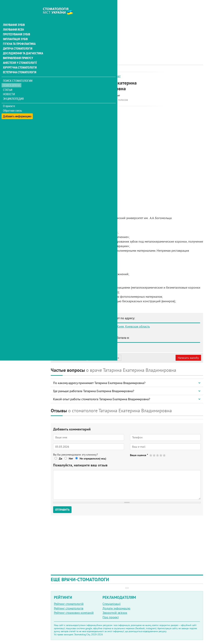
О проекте (9, 98)
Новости (9, 86)
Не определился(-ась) (93, 459)
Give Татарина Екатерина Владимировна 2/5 (154, 455)
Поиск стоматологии (18, 72)
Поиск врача (12, 77)
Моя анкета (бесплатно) (70, 358)
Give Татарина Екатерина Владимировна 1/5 (151, 455)
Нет (71, 459)
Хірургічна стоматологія (19, 59)
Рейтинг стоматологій (69, 604)
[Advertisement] (127, 28)
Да (61, 459)
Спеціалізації (111, 604)
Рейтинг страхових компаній (74, 613)
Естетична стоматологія (19, 64)
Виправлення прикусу (17, 50)
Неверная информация (105, 358)
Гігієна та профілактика (19, 36)
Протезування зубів (16, 26)
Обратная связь (13, 102)
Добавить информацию (17, 107)
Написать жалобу (188, 358)
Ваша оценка (139, 455)
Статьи (8, 81)
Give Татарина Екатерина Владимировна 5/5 (164, 455)
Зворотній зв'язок (115, 613)
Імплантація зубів (15, 31)
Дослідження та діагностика (22, 45)
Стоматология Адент (74, 346)
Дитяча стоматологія (17, 40)
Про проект (111, 617)
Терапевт (114, 76)
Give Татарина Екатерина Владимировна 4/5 (161, 455)
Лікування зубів (14, 17)
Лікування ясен (13, 21)
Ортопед (101, 76)
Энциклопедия (14, 90)
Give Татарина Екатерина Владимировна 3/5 (158, 455)
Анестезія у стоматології (19, 55)
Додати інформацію (116, 608)
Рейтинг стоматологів (69, 608)
